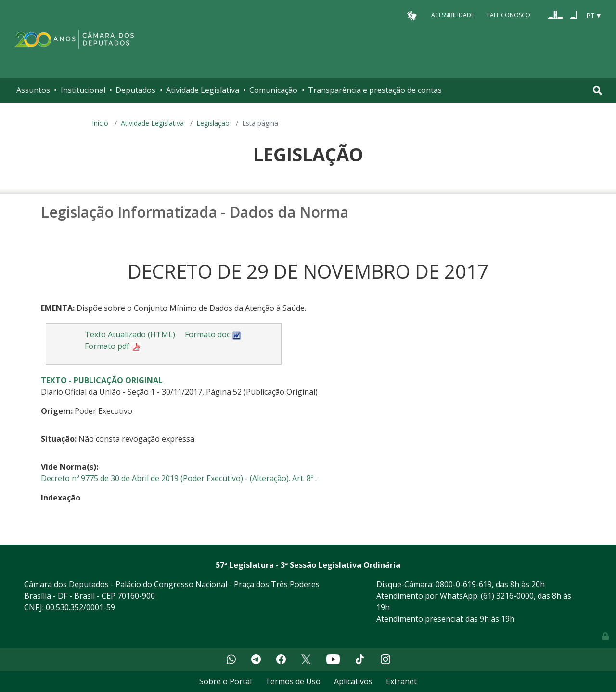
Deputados (135, 90)
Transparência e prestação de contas (375, 90)
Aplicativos (353, 681)
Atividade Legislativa (203, 90)
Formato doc (213, 334)
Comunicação (273, 90)
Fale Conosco (509, 15)
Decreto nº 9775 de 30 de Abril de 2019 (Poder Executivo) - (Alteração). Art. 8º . (179, 478)
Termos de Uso (293, 681)
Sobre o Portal (225, 681)
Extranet (401, 681)
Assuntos (33, 90)
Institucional (83, 90)
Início (100, 123)
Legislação (213, 123)
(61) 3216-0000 (507, 596)
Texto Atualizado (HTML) (130, 334)
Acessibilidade (453, 15)
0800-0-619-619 (464, 584)
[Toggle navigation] (597, 90)
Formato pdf (113, 346)
